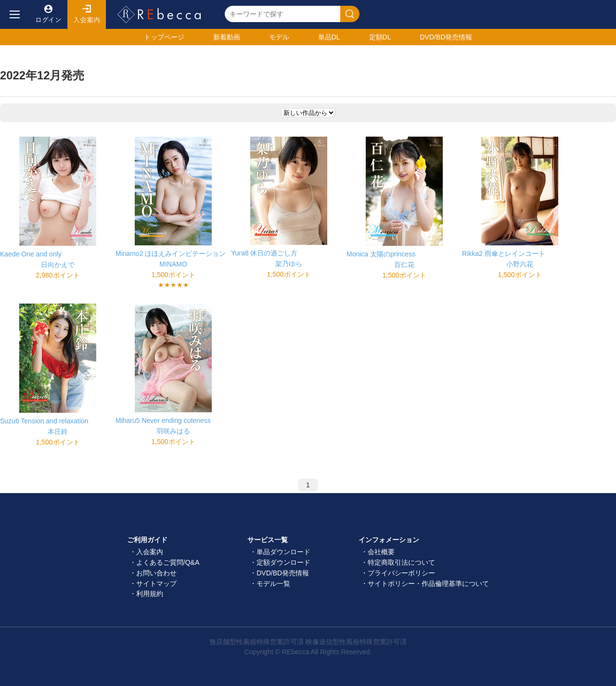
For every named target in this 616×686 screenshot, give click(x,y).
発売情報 (446, 37)
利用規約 (150, 594)
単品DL (329, 37)
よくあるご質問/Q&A (168, 562)
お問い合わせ (156, 573)
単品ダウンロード (283, 552)
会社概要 (381, 552)
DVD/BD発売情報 (283, 573)
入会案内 (87, 14)
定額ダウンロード (283, 562)
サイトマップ (156, 584)
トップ (164, 37)
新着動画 (227, 37)
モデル (279, 37)
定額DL (380, 37)
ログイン (48, 14)
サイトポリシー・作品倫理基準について (428, 584)
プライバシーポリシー (401, 573)
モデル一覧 (273, 584)
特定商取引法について (401, 562)
